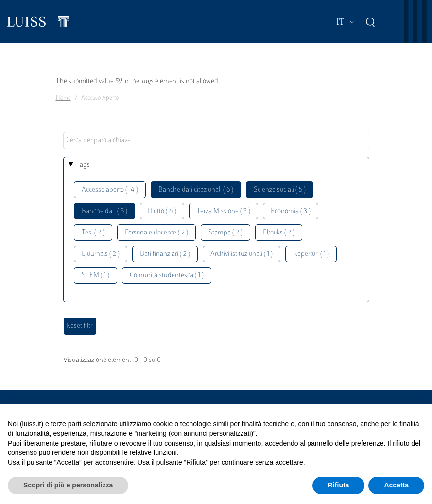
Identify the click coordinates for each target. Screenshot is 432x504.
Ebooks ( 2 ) (279, 233)
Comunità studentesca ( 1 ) (167, 276)
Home (63, 98)
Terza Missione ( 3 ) (224, 211)
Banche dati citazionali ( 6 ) (196, 190)
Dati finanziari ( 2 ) (165, 254)
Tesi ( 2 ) (93, 233)
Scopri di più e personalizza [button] (68, 485)
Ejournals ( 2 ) (101, 254)
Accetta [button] (396, 485)
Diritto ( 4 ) (162, 211)
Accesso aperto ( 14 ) (110, 190)
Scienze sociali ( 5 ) (280, 190)
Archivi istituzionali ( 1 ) (242, 254)
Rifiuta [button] (339, 485)
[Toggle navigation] (393, 22)
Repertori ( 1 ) (311, 254)
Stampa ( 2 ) (225, 233)
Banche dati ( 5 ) (104, 211)
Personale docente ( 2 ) (156, 233)
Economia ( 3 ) (291, 211)
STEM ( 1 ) (95, 276)
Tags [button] (83, 165)
